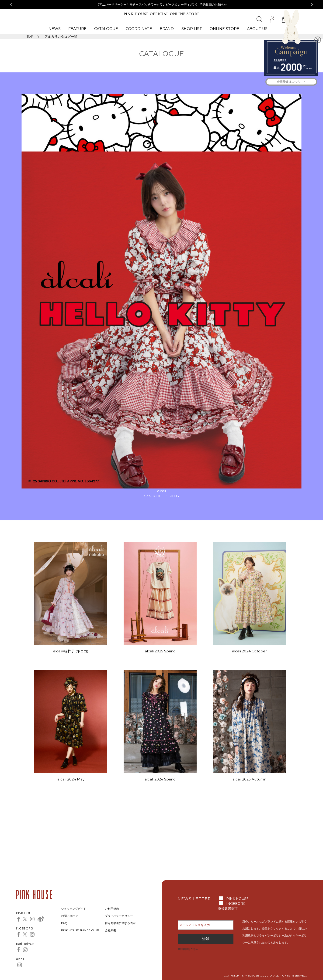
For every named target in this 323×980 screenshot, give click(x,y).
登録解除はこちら (188, 949)
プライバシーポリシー (119, 916)
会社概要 (111, 930)
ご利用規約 (112, 909)
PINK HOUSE (237, 899)
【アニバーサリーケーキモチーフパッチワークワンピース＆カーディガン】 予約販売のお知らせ (162, 4)
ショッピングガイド (74, 909)
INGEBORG (236, 904)
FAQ (64, 923)
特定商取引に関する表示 (120, 923)
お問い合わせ (69, 916)
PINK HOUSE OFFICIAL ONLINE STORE (162, 14)
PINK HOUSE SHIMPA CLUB (80, 930)
